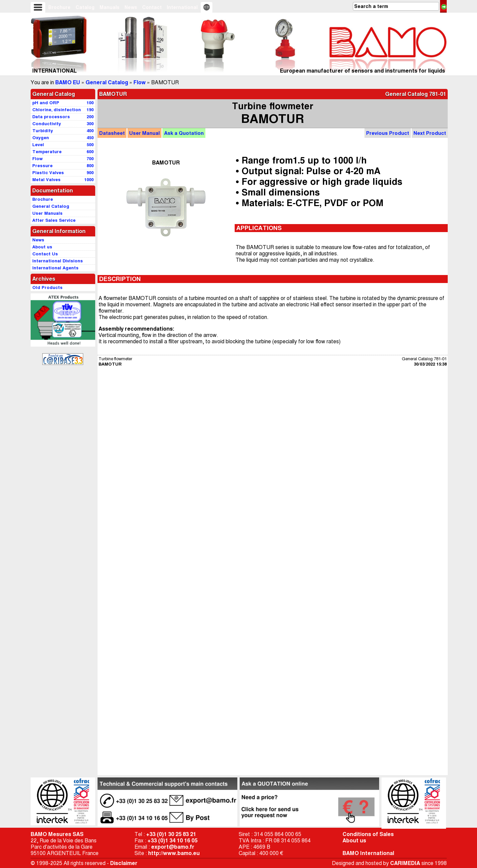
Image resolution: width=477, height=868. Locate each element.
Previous (388, 133)
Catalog (85, 7)
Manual (144, 133)
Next (430, 133)
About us (354, 841)
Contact (152, 7)
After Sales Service (54, 220)
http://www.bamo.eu (174, 853)
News (131, 7)
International (182, 7)
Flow (140, 82)
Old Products (47, 288)
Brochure (59, 7)
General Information (59, 231)
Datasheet (112, 133)
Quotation (184, 133)
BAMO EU (68, 82)
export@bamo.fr (173, 847)
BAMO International (368, 853)
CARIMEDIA (405, 863)
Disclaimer (124, 863)
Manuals (110, 7)
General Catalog (107, 82)
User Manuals (47, 213)
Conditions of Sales (368, 834)
